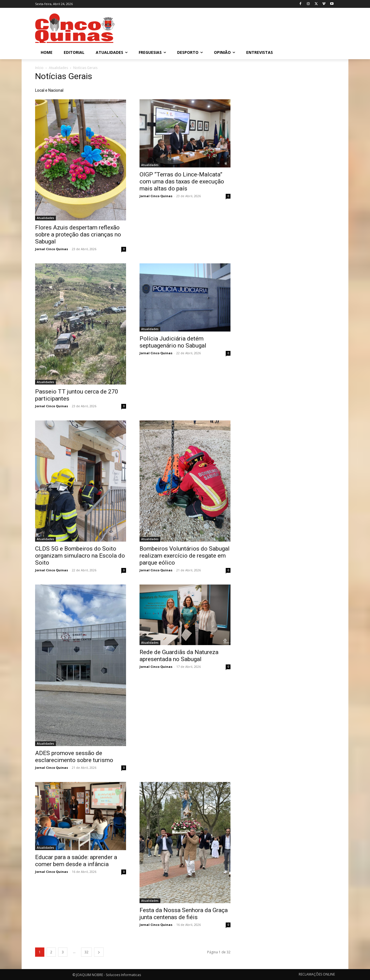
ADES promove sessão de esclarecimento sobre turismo (74, 757)
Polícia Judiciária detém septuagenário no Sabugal (173, 342)
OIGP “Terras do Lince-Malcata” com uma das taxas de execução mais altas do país (182, 181)
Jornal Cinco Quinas (52, 249)
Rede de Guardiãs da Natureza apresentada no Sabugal (179, 656)
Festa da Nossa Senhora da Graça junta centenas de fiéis (184, 914)
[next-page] (99, 952)
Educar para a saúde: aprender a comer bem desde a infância (76, 861)
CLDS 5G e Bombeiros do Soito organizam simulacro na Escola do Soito (80, 556)
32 (86, 952)
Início (39, 68)
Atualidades (58, 68)
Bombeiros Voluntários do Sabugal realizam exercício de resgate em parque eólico (185, 556)
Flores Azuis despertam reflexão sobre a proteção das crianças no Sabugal (78, 234)
